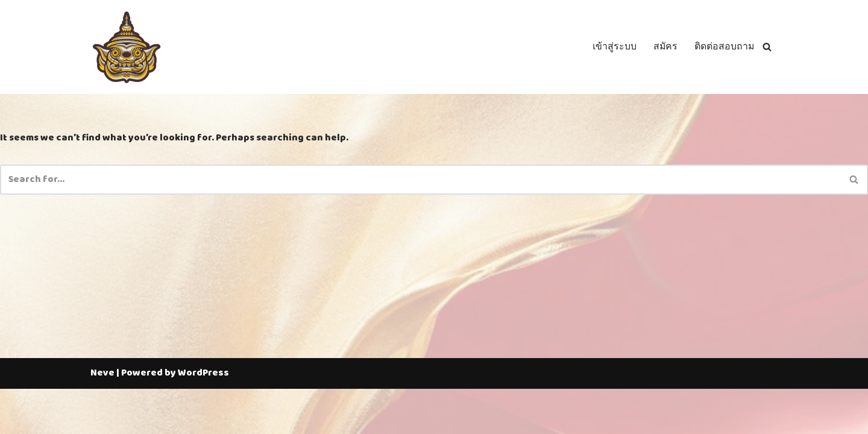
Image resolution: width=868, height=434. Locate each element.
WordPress (203, 418)
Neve (102, 418)
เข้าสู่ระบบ (613, 47)
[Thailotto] (127, 47)
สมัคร (665, 47)
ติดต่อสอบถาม (724, 47)
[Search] (767, 47)
